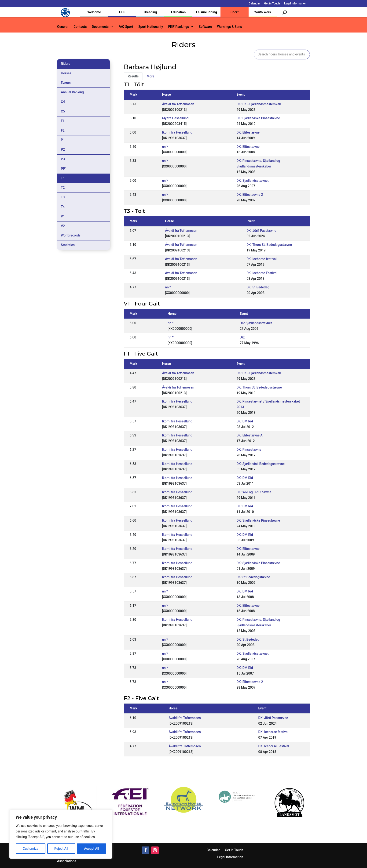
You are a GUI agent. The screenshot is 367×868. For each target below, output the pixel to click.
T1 (63, 178)
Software (205, 27)
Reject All (61, 849)
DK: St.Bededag (258, 287)
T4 (63, 207)
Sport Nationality (151, 27)
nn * (165, 147)
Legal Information (295, 4)
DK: (242, 337)
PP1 (64, 169)
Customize (31, 849)
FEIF (122, 12)
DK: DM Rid (245, 421)
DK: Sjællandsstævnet (253, 181)
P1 (63, 140)
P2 (63, 149)
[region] (61, 834)
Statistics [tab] (68, 245)
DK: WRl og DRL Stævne (254, 492)
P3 (63, 159)
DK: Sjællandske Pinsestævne (258, 118)
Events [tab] (66, 83)
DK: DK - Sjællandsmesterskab (259, 104)
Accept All (92, 849)
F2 (63, 131)
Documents (100, 27)
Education (178, 12)
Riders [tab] (66, 64)
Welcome (94, 12)
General (63, 27)
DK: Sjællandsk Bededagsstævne (261, 464)
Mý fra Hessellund (175, 118)
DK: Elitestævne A (250, 435)
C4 (63, 102)
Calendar (254, 4)
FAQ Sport (126, 27)
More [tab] (151, 76)
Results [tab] (133, 76)
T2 (63, 188)
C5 (63, 111)
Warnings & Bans (229, 27)
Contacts (80, 27)
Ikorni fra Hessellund (177, 132)
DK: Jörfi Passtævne (261, 231)
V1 (63, 216)
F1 (63, 121)
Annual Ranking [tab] (72, 92)
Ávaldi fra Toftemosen (178, 104)
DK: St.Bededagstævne (253, 577)
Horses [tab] (66, 73)
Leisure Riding (206, 12)
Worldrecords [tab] (71, 235)
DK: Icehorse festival (261, 259)
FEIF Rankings (178, 27)
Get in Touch (272, 4)
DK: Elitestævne (248, 132)
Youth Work (263, 12)
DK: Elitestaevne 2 (250, 195)
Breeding (150, 12)
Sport (235, 12)
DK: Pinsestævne (249, 450)
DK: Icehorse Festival (262, 273)
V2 (63, 226)
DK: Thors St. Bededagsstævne (269, 245)
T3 (63, 197)
